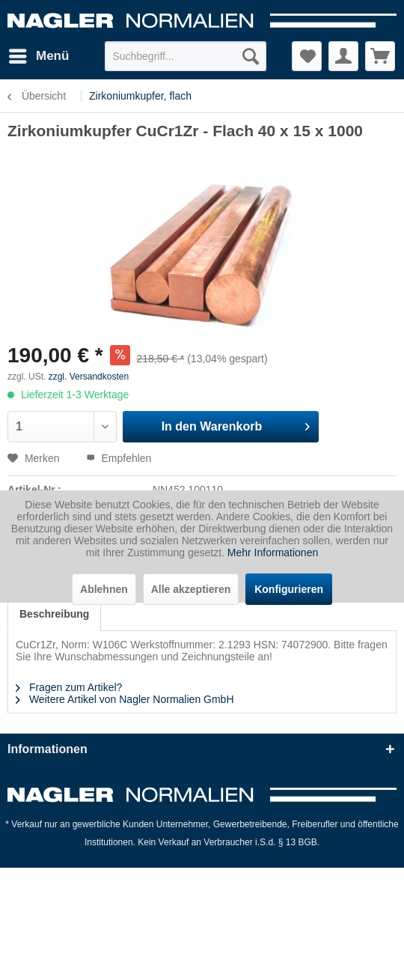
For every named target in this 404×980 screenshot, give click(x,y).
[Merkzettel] (307, 56)
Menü (39, 54)
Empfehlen (119, 458)
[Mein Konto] (343, 56)
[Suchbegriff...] (186, 56)
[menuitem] (38, 56)
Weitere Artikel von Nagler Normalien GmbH (125, 699)
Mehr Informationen (273, 553)
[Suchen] (251, 56)
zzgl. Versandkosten (89, 377)
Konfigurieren (289, 589)
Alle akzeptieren (191, 589)
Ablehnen (104, 589)
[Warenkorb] (380, 56)
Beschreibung (54, 614)
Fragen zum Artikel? (69, 687)
